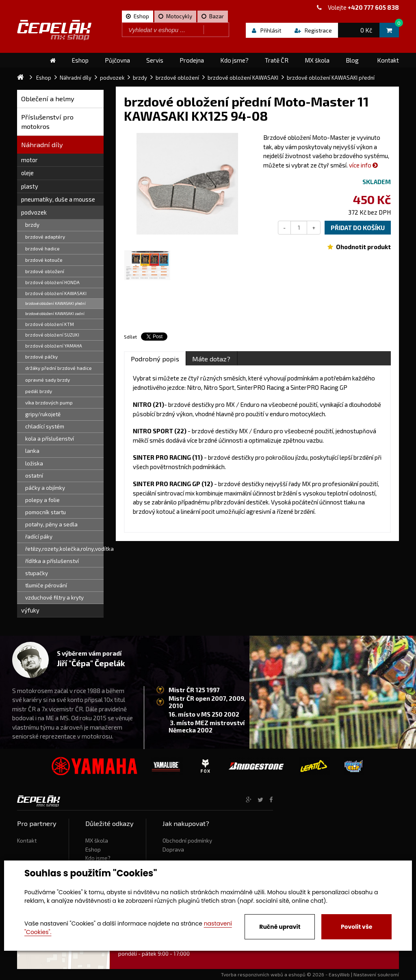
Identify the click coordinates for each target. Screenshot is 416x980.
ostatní (34, 476)
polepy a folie (42, 500)
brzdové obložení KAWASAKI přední (55, 303)
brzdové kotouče (44, 260)
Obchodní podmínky (187, 841)
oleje (27, 173)
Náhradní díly (42, 145)
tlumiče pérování (46, 585)
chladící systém (45, 426)
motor (29, 160)
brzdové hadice (42, 248)
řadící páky (39, 537)
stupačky (37, 573)
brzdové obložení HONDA (52, 282)
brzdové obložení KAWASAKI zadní (55, 313)
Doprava (173, 850)
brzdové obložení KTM (50, 324)
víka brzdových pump (49, 402)
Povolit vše (356, 927)
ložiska (34, 463)
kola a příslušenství (50, 439)
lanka (32, 451)
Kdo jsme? (98, 858)
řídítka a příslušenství (52, 561)
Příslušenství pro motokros (47, 122)
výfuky (30, 610)
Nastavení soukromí (376, 974)
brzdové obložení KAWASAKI (56, 293)
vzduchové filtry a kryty (54, 598)
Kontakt (27, 841)
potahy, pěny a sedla (51, 524)
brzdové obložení (45, 271)
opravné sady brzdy (48, 380)
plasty (30, 186)
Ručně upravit (280, 927)
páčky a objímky (45, 488)
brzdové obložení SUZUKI (52, 335)
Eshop (93, 850)
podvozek (34, 212)
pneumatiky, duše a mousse (58, 199)
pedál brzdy (39, 391)
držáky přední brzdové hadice (58, 368)
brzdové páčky (41, 356)
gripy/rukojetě (43, 414)
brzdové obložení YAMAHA (54, 346)
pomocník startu (45, 512)
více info (363, 165)
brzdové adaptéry (45, 237)
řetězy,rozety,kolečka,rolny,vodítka (64, 549)
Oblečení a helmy (48, 99)
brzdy (32, 225)
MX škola (97, 841)
